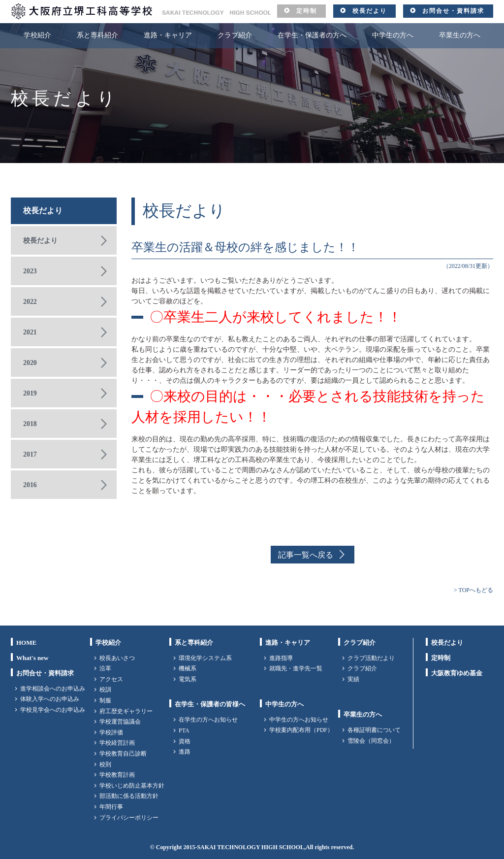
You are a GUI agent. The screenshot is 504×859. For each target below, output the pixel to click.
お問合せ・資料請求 (453, 11)
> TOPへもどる (473, 590)
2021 (30, 332)
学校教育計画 (117, 775)
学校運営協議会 (120, 722)
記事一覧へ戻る (306, 555)
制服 (105, 700)
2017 (30, 454)
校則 (105, 764)
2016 (30, 485)
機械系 (188, 668)
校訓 (105, 690)
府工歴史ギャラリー (126, 711)
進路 (185, 752)
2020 (30, 363)
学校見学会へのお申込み (53, 710)
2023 (30, 271)
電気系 (188, 679)
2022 (30, 302)
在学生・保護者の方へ (312, 35)
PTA (184, 730)
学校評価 (111, 732)
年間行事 (111, 807)
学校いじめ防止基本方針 (132, 786)
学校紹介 (37, 35)
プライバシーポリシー (129, 818)
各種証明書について (374, 730)
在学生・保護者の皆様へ (210, 704)
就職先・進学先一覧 (296, 668)
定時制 (307, 11)
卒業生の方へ (460, 35)
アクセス (111, 679)
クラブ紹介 (235, 35)
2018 (30, 424)
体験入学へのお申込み (50, 699)
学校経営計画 (117, 743)
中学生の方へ (393, 35)
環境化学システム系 (205, 658)
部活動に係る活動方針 (129, 796)
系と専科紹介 (97, 35)
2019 (30, 393)
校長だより (370, 11)
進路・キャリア (168, 35)
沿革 (105, 668)
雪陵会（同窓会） (371, 741)
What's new (32, 658)
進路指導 (281, 658)
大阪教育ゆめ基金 (457, 673)
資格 (185, 741)
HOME (26, 643)
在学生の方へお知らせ (208, 720)
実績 (353, 679)
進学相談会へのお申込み (53, 689)
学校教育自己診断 (123, 754)
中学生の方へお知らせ (299, 720)
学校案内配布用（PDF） (301, 730)
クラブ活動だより (371, 658)
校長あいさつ (117, 658)
